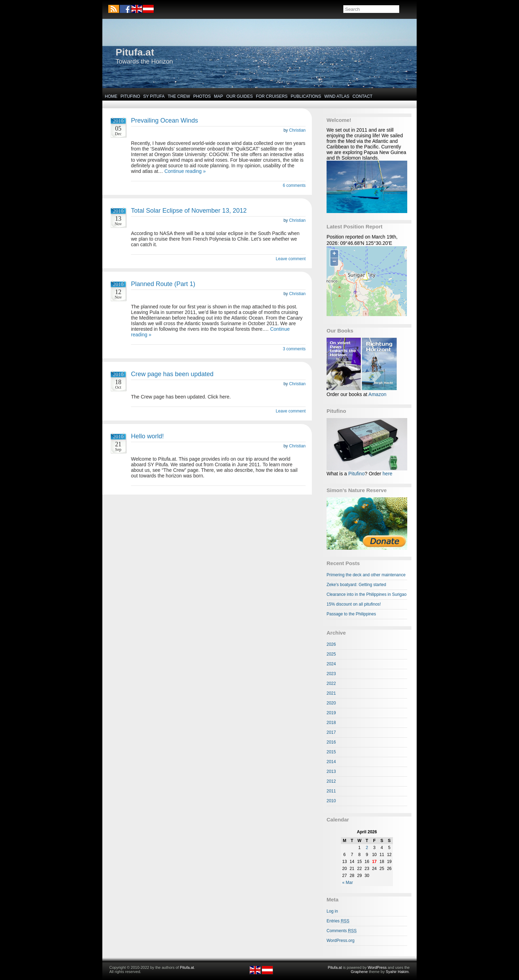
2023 (331, 674)
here (387, 474)
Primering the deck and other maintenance (366, 575)
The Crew (179, 96)
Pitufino (130, 96)
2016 (331, 742)
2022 (331, 683)
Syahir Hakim (397, 972)
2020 (331, 703)
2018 (331, 723)
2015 (331, 752)
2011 (331, 791)
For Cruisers (272, 96)
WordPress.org (341, 941)
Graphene (359, 972)
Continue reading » (185, 171)
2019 (331, 713)
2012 (331, 781)
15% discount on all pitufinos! (354, 604)
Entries (338, 921)
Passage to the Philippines (351, 614)
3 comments (294, 349)
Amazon (377, 394)
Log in (332, 911)
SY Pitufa (154, 96)
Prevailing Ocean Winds (165, 120)
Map (219, 96)
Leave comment (291, 259)
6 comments (294, 185)
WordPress (377, 967)
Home (111, 96)
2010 (331, 801)
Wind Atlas (337, 96)
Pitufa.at (135, 52)
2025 (331, 654)
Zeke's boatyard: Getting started (356, 585)
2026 (331, 644)
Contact (362, 96)
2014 (331, 762)
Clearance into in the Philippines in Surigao (367, 594)
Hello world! (147, 436)
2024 (331, 664)
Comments (342, 931)
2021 (331, 693)
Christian (297, 130)
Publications (306, 96)
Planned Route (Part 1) (163, 284)
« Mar (348, 883)
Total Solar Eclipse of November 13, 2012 (189, 211)
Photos (202, 96)
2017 (331, 732)
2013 (331, 771)
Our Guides (240, 96)
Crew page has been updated (172, 374)
